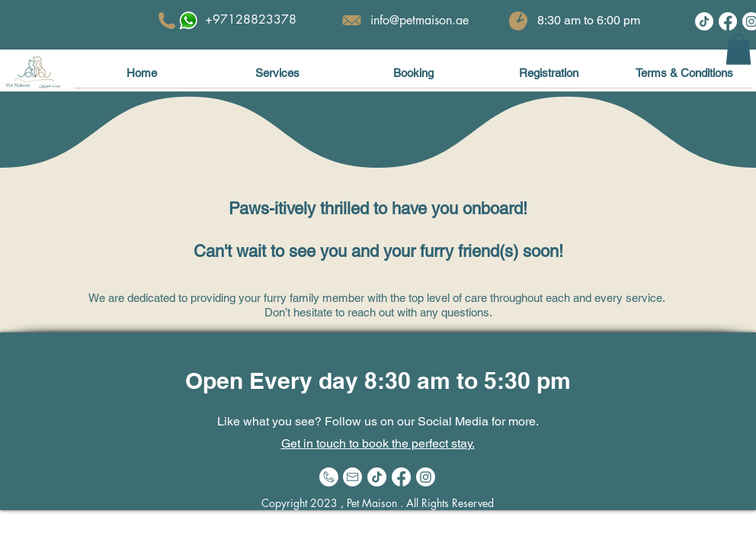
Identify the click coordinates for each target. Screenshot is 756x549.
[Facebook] (728, 21)
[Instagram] (426, 477)
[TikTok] (704, 21)
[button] (738, 49)
